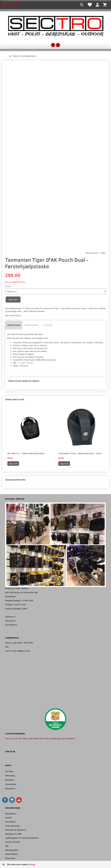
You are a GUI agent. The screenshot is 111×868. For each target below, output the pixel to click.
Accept (32, 864)
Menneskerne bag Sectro (16, 830)
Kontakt (9, 818)
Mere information (13, 315)
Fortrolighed (10, 822)
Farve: (8, 286)
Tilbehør (48, 325)
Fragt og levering (12, 826)
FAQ (7, 846)
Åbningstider (10, 814)
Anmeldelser (32, 325)
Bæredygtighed (12, 850)
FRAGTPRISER (11, 854)
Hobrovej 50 (10, 621)
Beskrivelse (14, 325)
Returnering (10, 858)
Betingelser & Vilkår (14, 834)
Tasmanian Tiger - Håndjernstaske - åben (80, 453)
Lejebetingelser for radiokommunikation (22, 838)
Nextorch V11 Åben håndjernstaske (26, 453)
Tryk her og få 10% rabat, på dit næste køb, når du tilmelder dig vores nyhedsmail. (40, 738)
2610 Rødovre (11, 625)
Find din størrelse (12, 842)
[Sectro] (55, 26)
